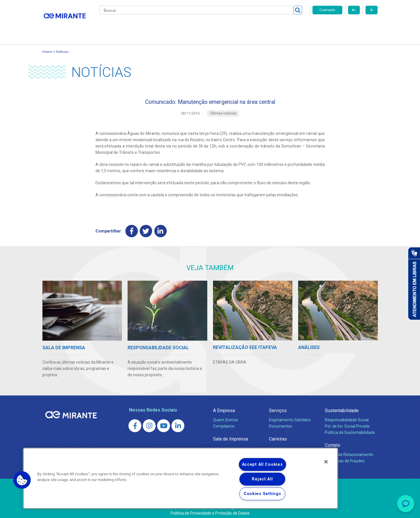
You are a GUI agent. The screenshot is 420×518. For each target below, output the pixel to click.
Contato (293, 26)
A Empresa (224, 407)
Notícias (62, 45)
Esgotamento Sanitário (290, 416)
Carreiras (233, 26)
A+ (354, 10)
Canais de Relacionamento (349, 451)
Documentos (281, 422)
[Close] (326, 462)
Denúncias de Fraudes (345, 457)
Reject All (262, 479)
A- (372, 10)
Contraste (327, 10)
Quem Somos (225, 416)
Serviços (278, 407)
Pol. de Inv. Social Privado (347, 422)
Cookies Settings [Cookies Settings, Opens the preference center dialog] (262, 494)
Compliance (224, 422)
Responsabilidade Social (347, 416)
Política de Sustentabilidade (350, 429)
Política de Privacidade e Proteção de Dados (210, 509)
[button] (22, 480)
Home (47, 45)
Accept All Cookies (262, 464)
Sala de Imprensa (230, 435)
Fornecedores (263, 26)
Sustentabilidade (342, 407)
